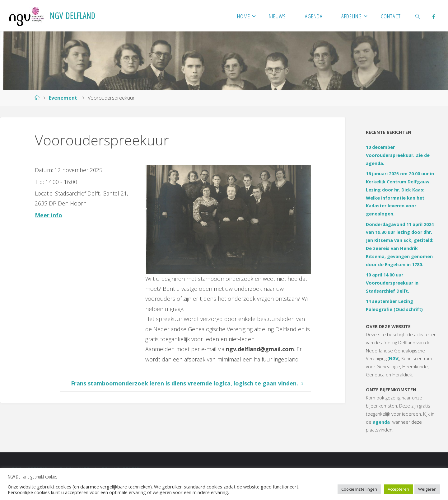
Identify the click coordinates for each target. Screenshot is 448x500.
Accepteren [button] (398, 489)
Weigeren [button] (427, 489)
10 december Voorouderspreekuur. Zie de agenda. (398, 155)
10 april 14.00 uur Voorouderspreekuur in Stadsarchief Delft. (392, 283)
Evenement (63, 98)
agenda (381, 422)
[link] (418, 16)
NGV (394, 358)
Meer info (49, 215)
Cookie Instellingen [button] (359, 489)
